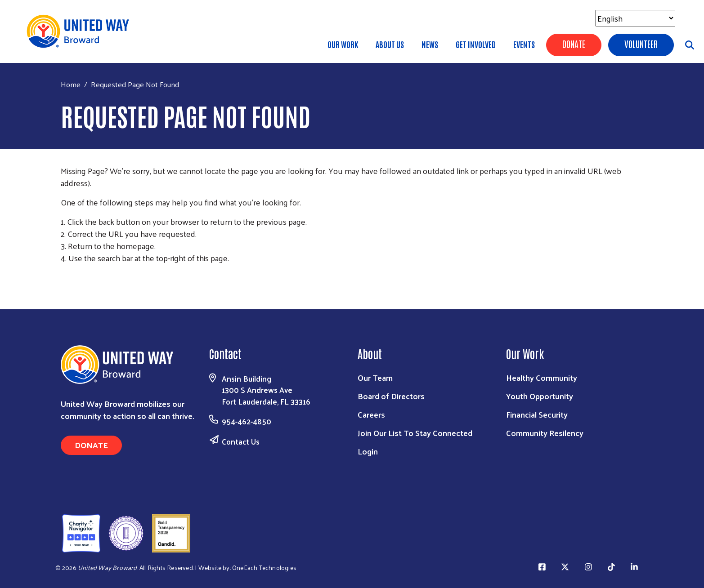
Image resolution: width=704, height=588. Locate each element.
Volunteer (641, 44)
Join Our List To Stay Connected (415, 433)
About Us (390, 44)
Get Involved (476, 44)
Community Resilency (545, 433)
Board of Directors (391, 396)
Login (368, 451)
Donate (574, 44)
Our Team (375, 377)
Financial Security (537, 414)
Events (524, 44)
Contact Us (241, 441)
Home (71, 84)
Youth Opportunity (540, 396)
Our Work (343, 44)
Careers (371, 414)
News (430, 44)
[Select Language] (635, 18)
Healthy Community (542, 377)
